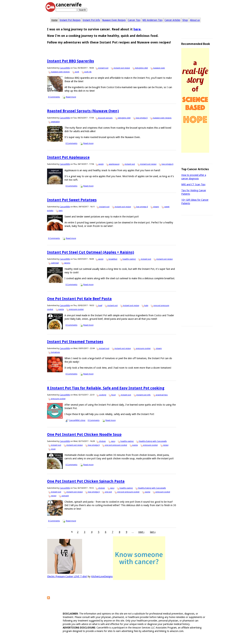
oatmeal (55, 263)
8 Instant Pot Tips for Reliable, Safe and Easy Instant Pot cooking (106, 388)
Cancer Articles (172, 20)
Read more (71, 97)
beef (100, 306)
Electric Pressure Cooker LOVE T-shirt (67, 576)
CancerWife (65, 68)
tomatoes (55, 352)
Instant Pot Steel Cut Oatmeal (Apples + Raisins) (91, 252)
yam (61, 211)
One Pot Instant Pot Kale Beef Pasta (79, 299)
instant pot (103, 68)
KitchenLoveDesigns (102, 576)
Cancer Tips (134, 20)
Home (54, 20)
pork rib (88, 72)
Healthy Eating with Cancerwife (153, 441)
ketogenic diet (141, 68)
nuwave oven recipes (60, 72)
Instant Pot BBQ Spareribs (71, 61)
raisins (67, 263)
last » (153, 532)
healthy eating (129, 259)
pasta (61, 309)
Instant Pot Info (91, 20)
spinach (65, 496)
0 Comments (54, 97)
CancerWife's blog (77, 420)
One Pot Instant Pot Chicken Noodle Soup (84, 434)
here (137, 29)
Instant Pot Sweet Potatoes (72, 200)
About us (195, 20)
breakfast (113, 259)
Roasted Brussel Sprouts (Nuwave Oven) (83, 111)
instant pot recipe (122, 68)
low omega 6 (142, 118)
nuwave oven (159, 68)
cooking (103, 395)
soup (53, 449)
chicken (102, 441)
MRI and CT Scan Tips (193, 184)
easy (113, 441)
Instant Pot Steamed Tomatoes (75, 342)
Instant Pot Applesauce (68, 157)
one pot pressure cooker (116, 445)
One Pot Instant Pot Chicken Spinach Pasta (86, 481)
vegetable (55, 122)
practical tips (162, 395)
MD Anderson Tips (152, 20)
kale (146, 306)
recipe (166, 445)
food (113, 395)
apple (101, 164)
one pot (108, 492)
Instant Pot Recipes (70, 20)
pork (77, 72)
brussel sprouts (105, 118)
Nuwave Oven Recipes (114, 20)
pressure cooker (76, 309)
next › (141, 532)
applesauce (114, 164)
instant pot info (143, 395)
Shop (185, 20)
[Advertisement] (197, 271)
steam (156, 207)
